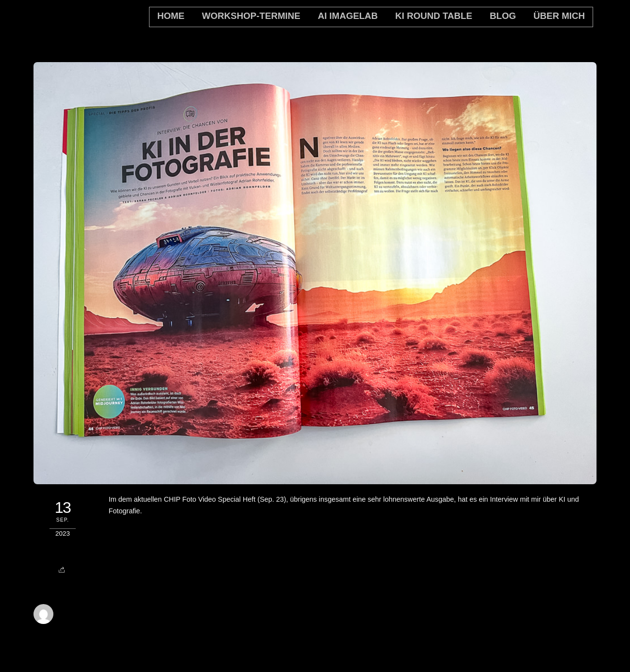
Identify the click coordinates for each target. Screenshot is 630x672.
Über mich (559, 16)
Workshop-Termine (251, 16)
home (171, 16)
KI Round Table (434, 16)
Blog (503, 16)
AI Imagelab (348, 16)
